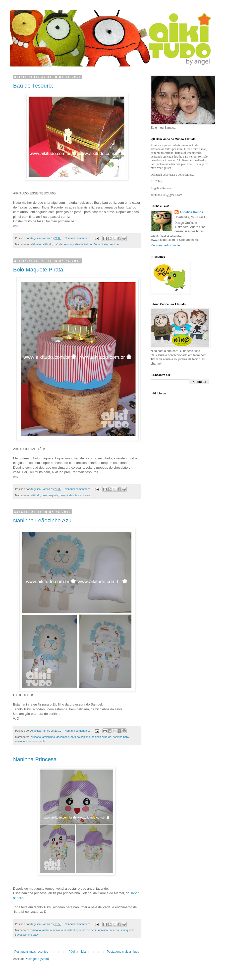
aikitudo (48, 244)
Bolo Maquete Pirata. (39, 270)
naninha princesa (108, 930)
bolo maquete (50, 495)
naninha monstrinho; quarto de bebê (75, 930)
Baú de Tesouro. (33, 86)
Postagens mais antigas (123, 952)
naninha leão (23, 741)
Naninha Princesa (35, 759)
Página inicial (77, 952)
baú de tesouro (63, 244)
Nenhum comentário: (78, 238)
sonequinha (39, 741)
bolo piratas (67, 495)
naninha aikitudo (101, 737)
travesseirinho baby (27, 935)
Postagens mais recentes (31, 952)
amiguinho (49, 737)
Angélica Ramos (191, 212)
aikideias (36, 244)
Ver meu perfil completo (166, 245)
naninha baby (121, 737)
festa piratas (101, 244)
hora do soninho (80, 737)
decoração (63, 737)
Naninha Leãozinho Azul (43, 520)
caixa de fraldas (83, 244)
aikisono (36, 737)
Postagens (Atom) (37, 959)
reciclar (115, 244)
